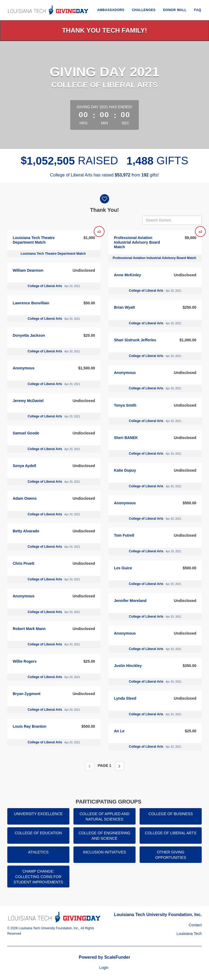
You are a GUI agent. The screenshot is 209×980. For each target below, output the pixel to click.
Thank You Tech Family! (105, 30)
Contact (195, 925)
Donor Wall (175, 10)
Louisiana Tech (189, 934)
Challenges (144, 10)
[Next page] (119, 766)
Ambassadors (111, 10)
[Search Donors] (172, 220)
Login (104, 968)
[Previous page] (90, 766)
